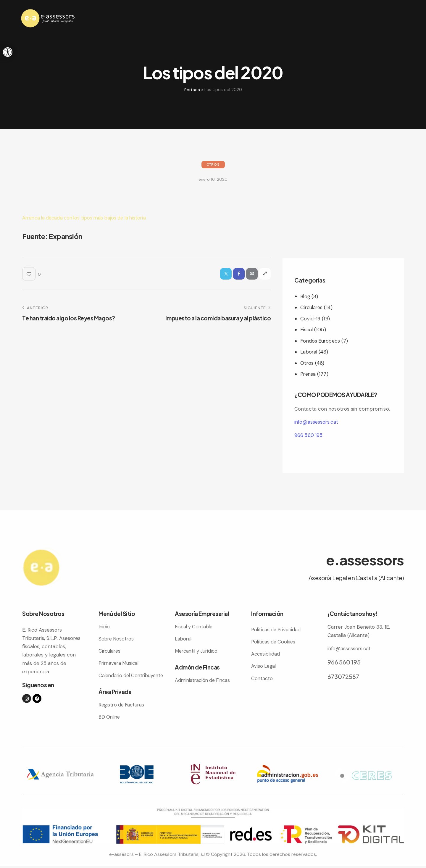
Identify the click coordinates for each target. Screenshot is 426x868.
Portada (192, 90)
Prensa (309, 374)
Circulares (312, 307)
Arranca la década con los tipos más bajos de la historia (88, 218)
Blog (305, 296)
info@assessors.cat (317, 422)
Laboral (309, 352)
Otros (213, 164)
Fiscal (307, 330)
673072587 (343, 676)
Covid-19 (310, 319)
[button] (8, 52)
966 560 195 (309, 435)
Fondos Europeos (321, 341)
